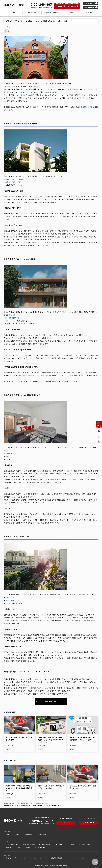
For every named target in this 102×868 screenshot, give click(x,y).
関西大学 (18, 834)
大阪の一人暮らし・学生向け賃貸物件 (17, 804)
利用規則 (28, 848)
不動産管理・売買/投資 (56, 858)
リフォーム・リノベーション (76, 858)
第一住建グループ (11, 858)
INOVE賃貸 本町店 (45, 844)
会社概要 (18, 848)
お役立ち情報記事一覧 (40, 804)
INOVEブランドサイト (38, 858)
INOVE (46, 694)
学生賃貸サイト (87, 107)
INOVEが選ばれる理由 (51, 13)
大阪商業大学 (29, 834)
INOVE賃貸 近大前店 (29, 844)
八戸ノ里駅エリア (12, 600)
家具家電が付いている (14, 185)
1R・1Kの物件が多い (13, 318)
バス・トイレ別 (11, 321)
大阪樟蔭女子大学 (43, 834)
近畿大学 (8, 834)
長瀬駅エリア (11, 597)
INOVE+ (24, 858)
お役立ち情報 (71, 844)
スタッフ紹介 (89, 13)
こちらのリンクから (47, 243)
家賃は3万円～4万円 (13, 182)
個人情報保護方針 (40, 848)
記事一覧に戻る (51, 701)
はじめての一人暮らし (85, 844)
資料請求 (8, 848)
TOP (13, 13)
